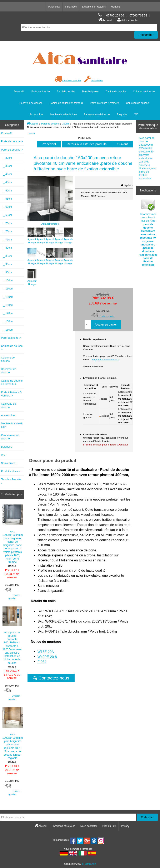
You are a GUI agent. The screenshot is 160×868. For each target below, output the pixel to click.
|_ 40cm (6, 174)
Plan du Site (109, 826)
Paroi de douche (50, 124)
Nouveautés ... (10, 463)
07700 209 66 (115, 15)
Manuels (116, 7)
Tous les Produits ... (11, 481)
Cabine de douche (116, 92)
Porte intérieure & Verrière (104, 103)
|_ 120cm (7, 297)
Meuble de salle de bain (64, 114)
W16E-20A (46, 652)
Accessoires (37, 114)
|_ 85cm (6, 256)
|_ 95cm (6, 272)
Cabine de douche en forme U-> (12, 382)
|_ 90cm (6, 264)
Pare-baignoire (90, 92)
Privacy (125, 826)
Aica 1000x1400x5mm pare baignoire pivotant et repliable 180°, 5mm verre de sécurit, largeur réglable (13, 734)
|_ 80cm (6, 248)
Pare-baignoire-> (11, 338)
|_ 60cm (6, 207)
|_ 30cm (6, 158)
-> (12, 150)
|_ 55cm (6, 199)
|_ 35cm (6, 166)
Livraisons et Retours (94, 7)
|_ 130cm (7, 305)
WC (136, 114)
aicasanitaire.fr (89, 864)
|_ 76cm (6, 240)
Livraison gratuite (68, 80)
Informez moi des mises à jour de (148, 232)
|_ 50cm (6, 191)
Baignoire (122, 114)
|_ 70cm (6, 223)
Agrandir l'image (32, 239)
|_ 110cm (7, 289)
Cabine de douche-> (12, 348)
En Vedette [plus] (12, 494)
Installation (71, 7)
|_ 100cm (7, 280)
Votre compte (127, 20)
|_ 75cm (6, 231)
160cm (66, 124)
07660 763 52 (138, 15)
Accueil (105, 20)
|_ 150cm (7, 321)
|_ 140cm (7, 313)
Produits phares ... (12, 471)
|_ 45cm (6, 182)
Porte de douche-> (12, 141)
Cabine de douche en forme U (66, 103)
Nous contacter (89, 826)
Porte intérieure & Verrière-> (11, 394)
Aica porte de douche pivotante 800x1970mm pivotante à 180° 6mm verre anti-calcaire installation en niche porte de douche (12, 635)
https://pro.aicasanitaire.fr (106, 359)
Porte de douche (41, 92)
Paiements (54, 7)
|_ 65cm (6, 215)
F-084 (42, 662)
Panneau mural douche (97, 114)
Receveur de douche (31, 103)
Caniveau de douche (137, 103)
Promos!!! (19, 92)
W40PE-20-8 (47, 657)
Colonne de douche (144, 92)
